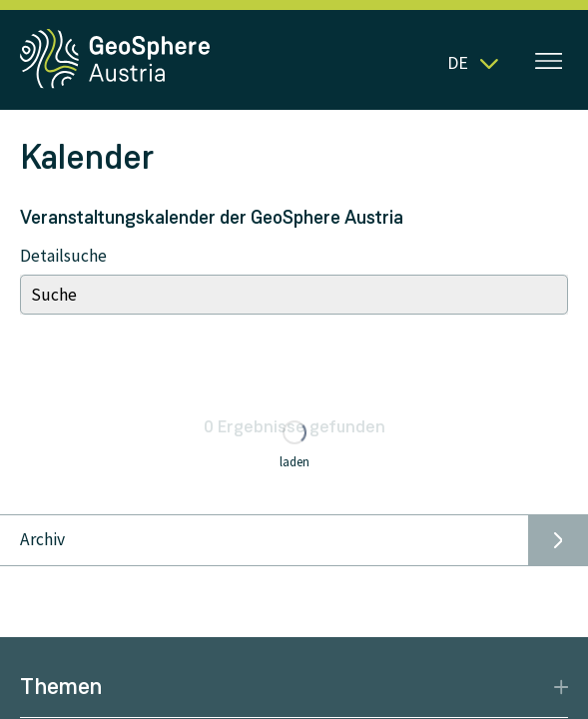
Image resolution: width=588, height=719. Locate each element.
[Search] (294, 295)
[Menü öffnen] (549, 63)
